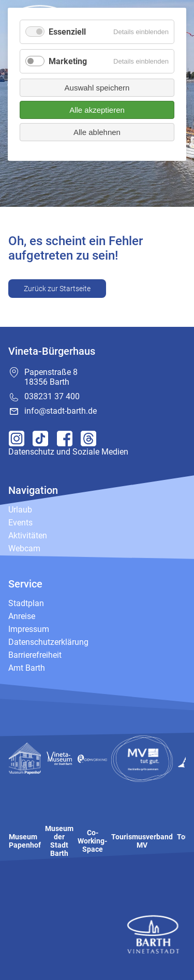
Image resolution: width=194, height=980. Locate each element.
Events (20, 523)
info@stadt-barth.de (61, 411)
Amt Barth (27, 668)
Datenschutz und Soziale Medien (68, 452)
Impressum (29, 629)
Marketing (68, 61)
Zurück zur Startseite (57, 289)
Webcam (24, 548)
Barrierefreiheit (35, 655)
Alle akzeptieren (97, 110)
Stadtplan (26, 603)
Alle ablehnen (97, 132)
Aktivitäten (28, 536)
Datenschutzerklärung (48, 642)
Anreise (22, 616)
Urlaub (20, 510)
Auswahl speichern (97, 88)
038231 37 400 (52, 396)
